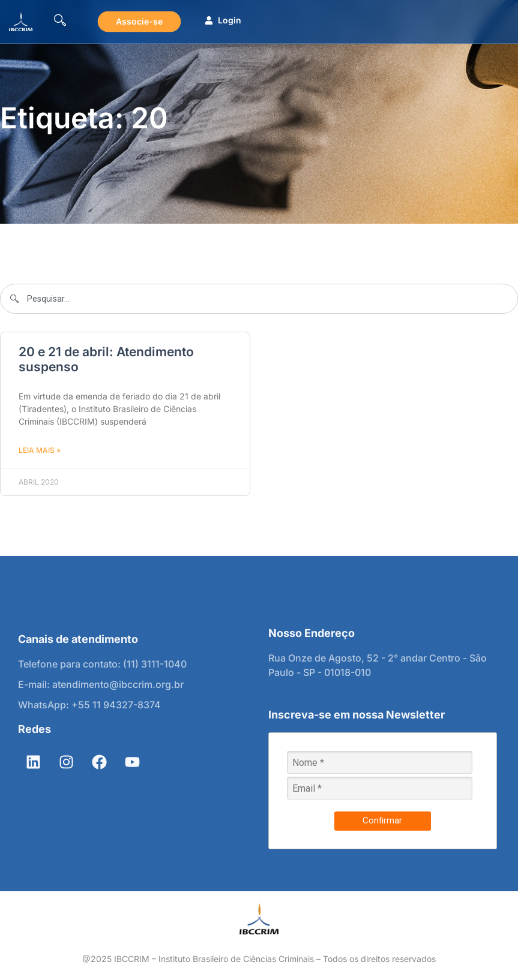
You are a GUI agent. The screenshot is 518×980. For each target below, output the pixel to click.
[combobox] (259, 299)
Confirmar (382, 820)
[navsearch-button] (60, 22)
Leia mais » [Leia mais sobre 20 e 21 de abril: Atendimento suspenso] (40, 450)
